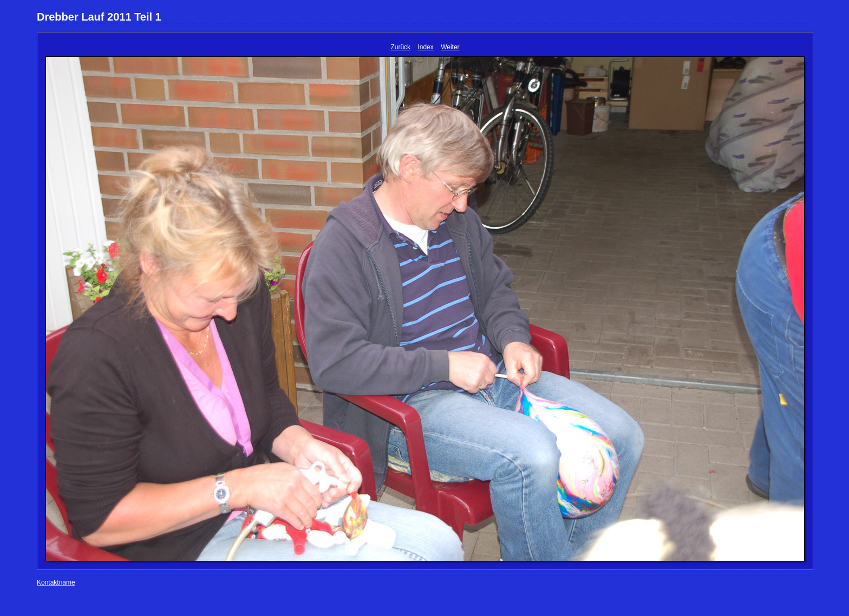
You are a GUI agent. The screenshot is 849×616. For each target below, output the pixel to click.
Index (425, 47)
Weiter (450, 47)
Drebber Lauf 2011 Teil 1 (99, 17)
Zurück (400, 47)
